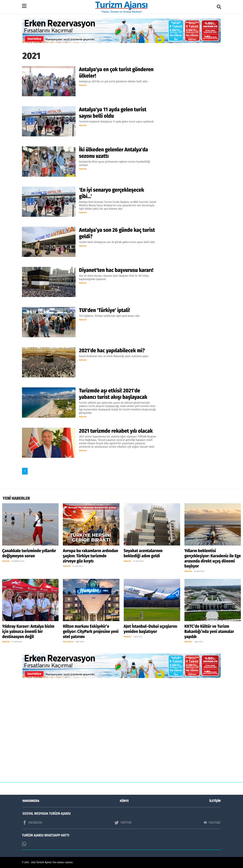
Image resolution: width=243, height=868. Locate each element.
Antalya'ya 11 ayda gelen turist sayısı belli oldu (113, 113)
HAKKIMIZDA (31, 801)
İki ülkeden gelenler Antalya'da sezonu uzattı (114, 153)
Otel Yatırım (68, 642)
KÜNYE (124, 801)
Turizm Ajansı (44, 862)
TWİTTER (123, 823)
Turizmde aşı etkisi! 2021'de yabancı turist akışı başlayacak (113, 394)
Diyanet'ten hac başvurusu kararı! (116, 270)
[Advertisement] (122, 733)
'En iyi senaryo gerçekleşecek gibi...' (112, 193)
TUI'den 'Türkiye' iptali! (105, 310)
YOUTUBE (212, 823)
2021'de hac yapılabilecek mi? (112, 350)
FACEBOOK (32, 823)
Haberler (83, 85)
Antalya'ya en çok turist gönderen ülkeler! (116, 73)
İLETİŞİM (215, 801)
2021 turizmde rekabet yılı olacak (116, 431)
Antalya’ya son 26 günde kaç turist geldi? (117, 233)
